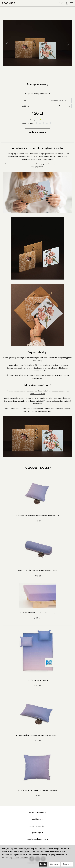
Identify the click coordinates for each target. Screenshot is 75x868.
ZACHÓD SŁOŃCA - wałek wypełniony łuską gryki (37, 570)
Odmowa (54, 864)
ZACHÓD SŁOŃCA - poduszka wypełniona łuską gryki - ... (37, 735)
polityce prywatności (21, 858)
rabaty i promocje (37, 826)
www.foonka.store (38, 394)
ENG (61, 3)
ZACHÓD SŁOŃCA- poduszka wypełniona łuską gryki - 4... (37, 515)
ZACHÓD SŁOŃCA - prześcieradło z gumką (37, 613)
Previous (7, 44)
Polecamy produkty (37, 468)
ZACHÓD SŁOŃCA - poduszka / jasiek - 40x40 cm (37, 790)
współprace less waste (38, 839)
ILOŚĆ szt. (26, 106)
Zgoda (43, 864)
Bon (25, 101)
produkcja (38, 833)
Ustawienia (67, 864)
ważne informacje (38, 812)
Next (68, 44)
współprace (38, 819)
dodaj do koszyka (37, 132)
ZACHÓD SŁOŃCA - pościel (37, 680)
